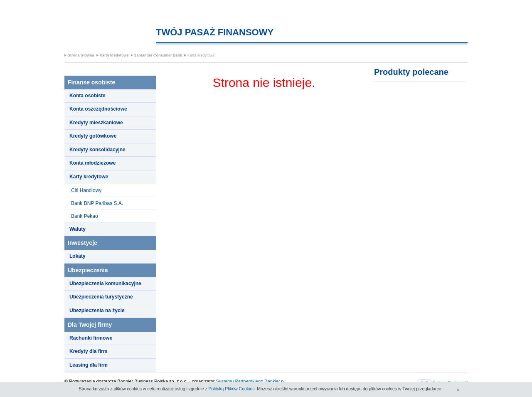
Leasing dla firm (89, 365)
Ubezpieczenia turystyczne (101, 297)
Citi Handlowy (86, 190)
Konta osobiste (87, 96)
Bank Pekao (85, 216)
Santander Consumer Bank (158, 55)
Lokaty (78, 256)
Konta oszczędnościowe (98, 109)
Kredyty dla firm (88, 351)
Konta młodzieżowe (92, 163)
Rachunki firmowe (91, 338)
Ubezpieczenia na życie (97, 311)
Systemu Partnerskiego (240, 381)
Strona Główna (81, 55)
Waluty (78, 229)
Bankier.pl (274, 381)
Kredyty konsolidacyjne (97, 150)
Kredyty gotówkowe (93, 136)
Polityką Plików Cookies (232, 389)
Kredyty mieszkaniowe (96, 123)
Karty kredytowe (114, 55)
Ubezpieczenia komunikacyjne (105, 284)
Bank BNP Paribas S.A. (97, 203)
